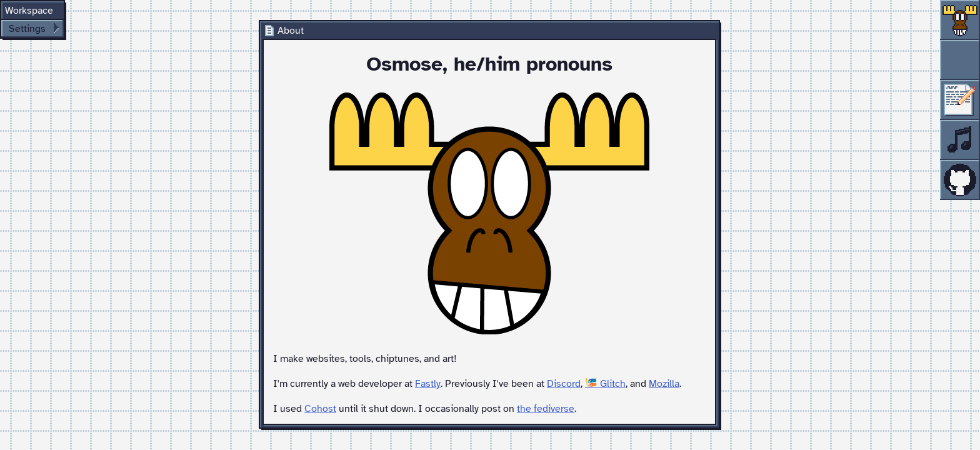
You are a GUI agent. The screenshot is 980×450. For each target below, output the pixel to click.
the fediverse (546, 409)
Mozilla (664, 384)
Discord (564, 384)
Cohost (320, 409)
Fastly (428, 384)
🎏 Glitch (605, 384)
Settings (27, 29)
